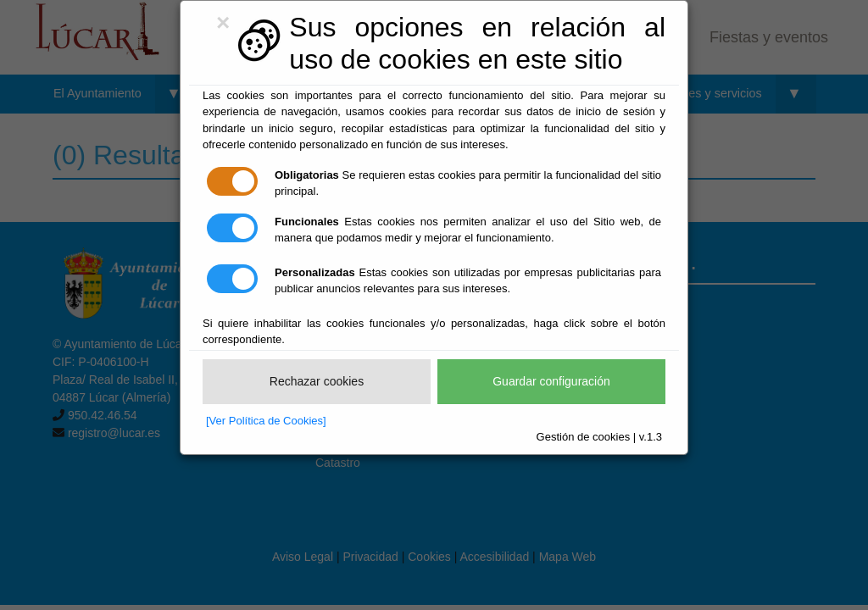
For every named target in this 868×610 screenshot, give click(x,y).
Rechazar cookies (317, 381)
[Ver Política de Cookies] (266, 421)
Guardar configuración (551, 381)
